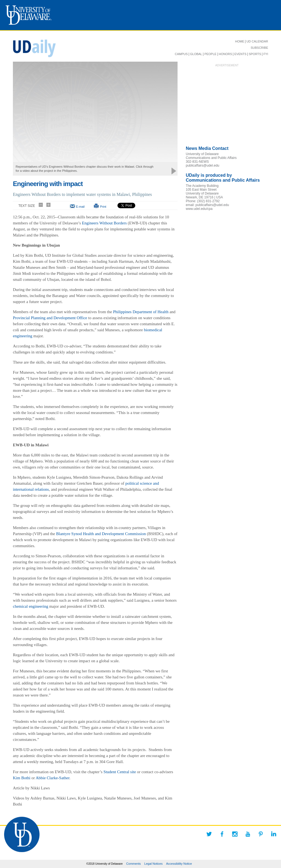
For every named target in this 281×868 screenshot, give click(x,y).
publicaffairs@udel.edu (203, 165)
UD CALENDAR (257, 41)
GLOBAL (196, 54)
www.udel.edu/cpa (199, 209)
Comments (134, 864)
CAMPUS (181, 54)
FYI (266, 54)
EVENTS (240, 54)
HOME (240, 41)
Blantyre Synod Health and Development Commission (101, 534)
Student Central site (120, 772)
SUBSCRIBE (259, 48)
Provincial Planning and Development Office (50, 318)
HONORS (225, 54)
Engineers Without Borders (104, 223)
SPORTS (255, 54)
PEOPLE (210, 54)
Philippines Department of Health (141, 312)
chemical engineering (31, 606)
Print (103, 207)
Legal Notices (154, 864)
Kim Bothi (22, 778)
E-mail (80, 207)
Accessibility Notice (179, 864)
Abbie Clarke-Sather (53, 778)
